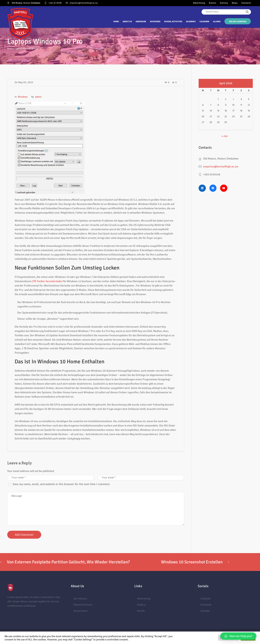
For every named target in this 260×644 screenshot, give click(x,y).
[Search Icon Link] (251, 18)
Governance (81, 611)
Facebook (206, 605)
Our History (80, 599)
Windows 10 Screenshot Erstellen (192, 562)
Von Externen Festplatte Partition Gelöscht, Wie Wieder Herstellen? (68, 562)
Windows (23, 97)
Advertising (144, 599)
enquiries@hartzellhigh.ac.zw (84, 3)
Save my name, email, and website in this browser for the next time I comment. (61, 484)
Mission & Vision (83, 605)
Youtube (205, 611)
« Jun (225, 136)
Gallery (141, 605)
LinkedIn (205, 599)
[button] (238, 636)
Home (10, 49)
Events (141, 611)
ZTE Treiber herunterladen (47, 281)
